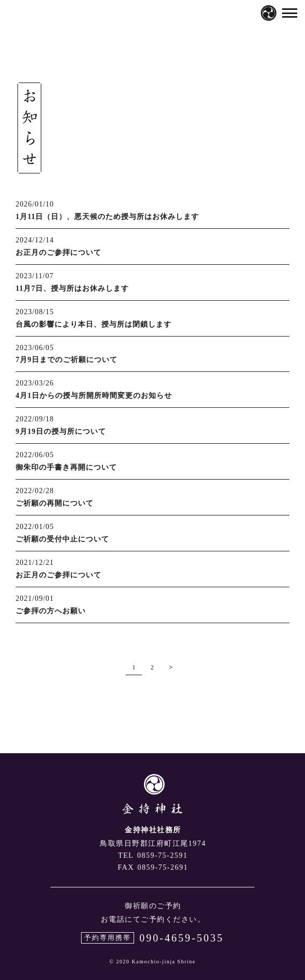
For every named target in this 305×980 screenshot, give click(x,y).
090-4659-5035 (181, 938)
